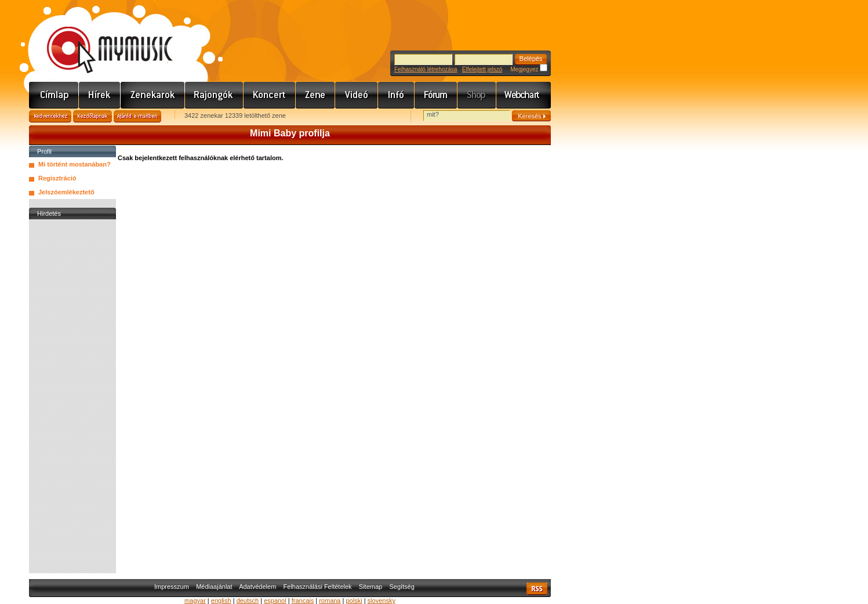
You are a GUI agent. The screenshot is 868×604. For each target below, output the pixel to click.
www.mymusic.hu (100, 38)
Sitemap (371, 587)
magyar (195, 601)
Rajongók (214, 95)
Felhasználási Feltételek (318, 587)
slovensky (382, 601)
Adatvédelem (257, 587)
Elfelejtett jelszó (482, 69)
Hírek (100, 95)
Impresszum (172, 587)
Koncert (270, 95)
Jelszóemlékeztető (66, 192)
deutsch (248, 601)
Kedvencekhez (50, 116)
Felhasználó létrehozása (426, 69)
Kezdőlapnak (92, 116)
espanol (275, 601)
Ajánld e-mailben (137, 116)
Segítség (402, 587)
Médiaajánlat (214, 587)
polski (354, 601)
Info (396, 95)
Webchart (524, 95)
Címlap (54, 95)
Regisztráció (57, 178)
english (221, 601)
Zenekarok (153, 95)
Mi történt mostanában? (75, 164)
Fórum (436, 95)
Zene (315, 95)
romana (330, 601)
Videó (357, 95)
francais (303, 601)
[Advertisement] (72, 396)
